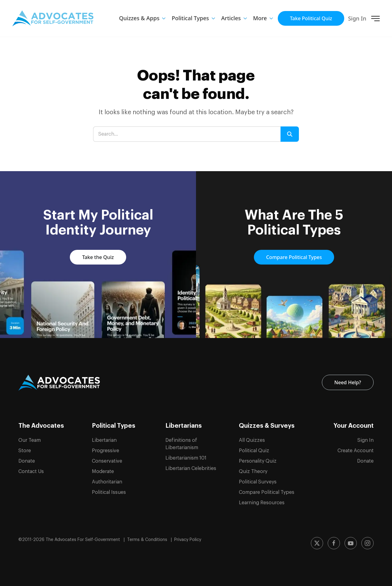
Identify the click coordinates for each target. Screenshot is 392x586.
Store (25, 451)
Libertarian (104, 440)
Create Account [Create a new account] (356, 451)
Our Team (30, 440)
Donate (27, 461)
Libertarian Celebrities (191, 468)
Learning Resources (262, 503)
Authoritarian (107, 482)
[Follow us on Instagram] (367, 543)
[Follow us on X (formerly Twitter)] (317, 543)
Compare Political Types (267, 492)
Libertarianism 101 (186, 458)
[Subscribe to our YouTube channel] (351, 543)
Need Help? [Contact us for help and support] (348, 382)
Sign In (357, 18)
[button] (263, 18)
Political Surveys (258, 482)
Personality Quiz (258, 461)
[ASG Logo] (59, 383)
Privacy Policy (188, 540)
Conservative (107, 461)
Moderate (103, 471)
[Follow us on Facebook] (334, 543)
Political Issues (109, 492)
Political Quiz (254, 451)
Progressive (106, 451)
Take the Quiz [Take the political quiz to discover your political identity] (98, 257)
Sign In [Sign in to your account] (366, 440)
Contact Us (31, 471)
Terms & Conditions (148, 540)
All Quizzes (252, 440)
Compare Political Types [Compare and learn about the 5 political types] (294, 257)
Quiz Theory (253, 471)
